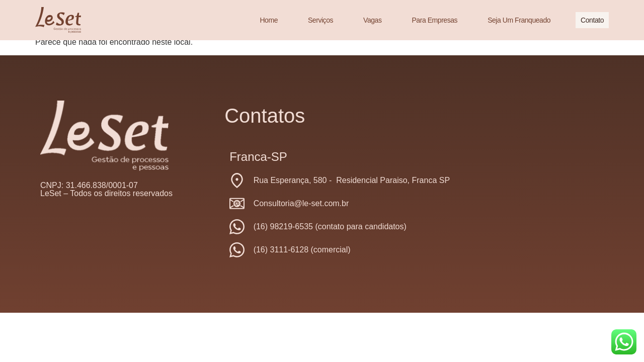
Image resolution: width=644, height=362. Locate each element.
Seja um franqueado (519, 20)
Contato (592, 20)
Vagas (372, 20)
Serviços (320, 20)
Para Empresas (434, 20)
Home (269, 20)
